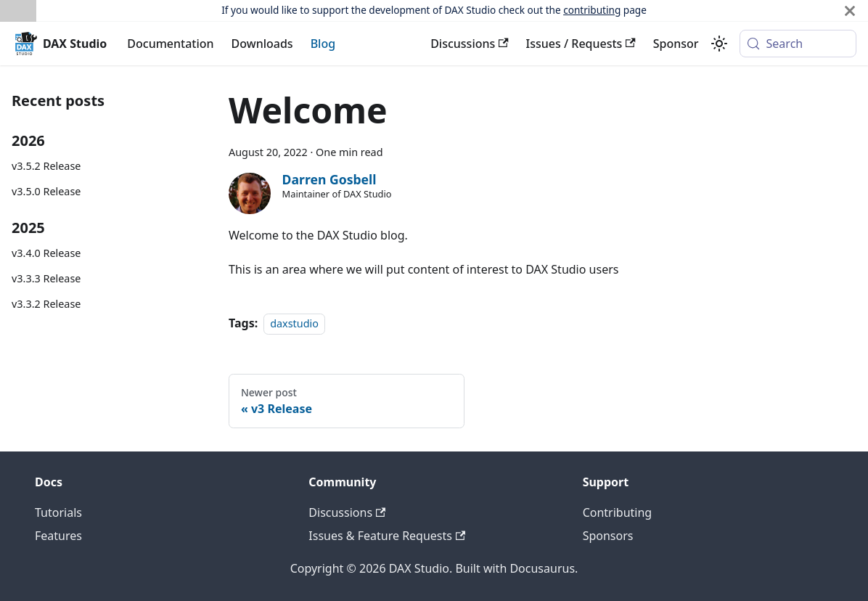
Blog (323, 44)
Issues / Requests (581, 44)
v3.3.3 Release (46, 278)
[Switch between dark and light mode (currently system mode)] (719, 44)
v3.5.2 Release (46, 166)
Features (58, 536)
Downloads (262, 44)
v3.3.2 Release (46, 304)
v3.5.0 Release (46, 191)
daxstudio (294, 323)
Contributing (618, 512)
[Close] (850, 11)
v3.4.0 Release (46, 253)
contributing (592, 10)
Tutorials (58, 512)
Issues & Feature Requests (387, 536)
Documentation (170, 44)
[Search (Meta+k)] (798, 44)
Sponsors (608, 536)
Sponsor (676, 44)
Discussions (469, 44)
